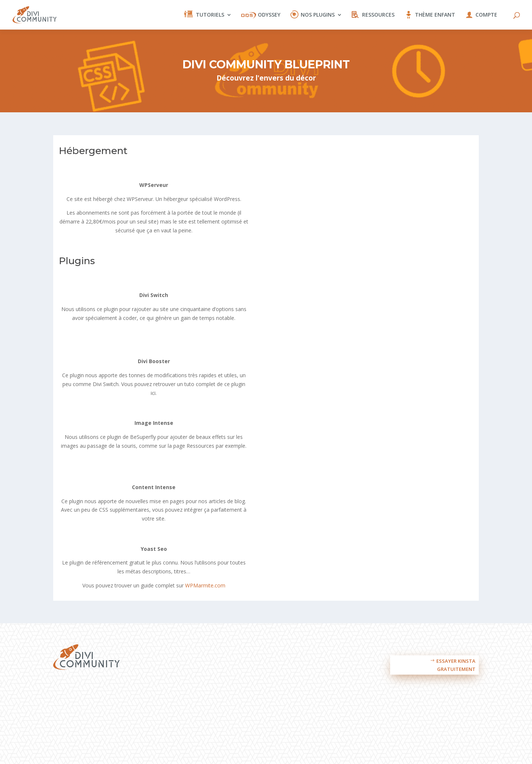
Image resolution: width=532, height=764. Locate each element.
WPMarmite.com (205, 585)
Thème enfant (435, 15)
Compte (486, 15)
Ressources (378, 15)
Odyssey (269, 15)
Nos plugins (318, 15)
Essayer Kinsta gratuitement (456, 665)
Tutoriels (210, 15)
